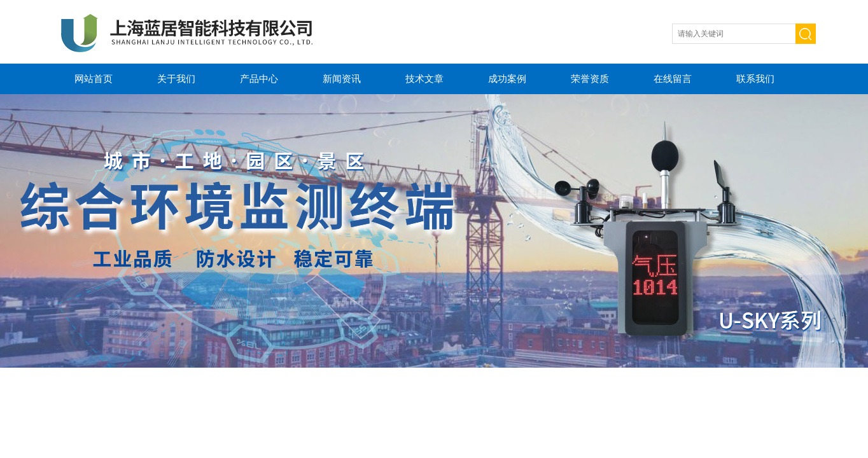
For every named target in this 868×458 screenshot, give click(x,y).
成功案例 (507, 79)
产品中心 (259, 79)
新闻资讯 (342, 79)
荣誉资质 (590, 79)
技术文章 (424, 79)
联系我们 (755, 79)
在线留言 (673, 79)
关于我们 (176, 79)
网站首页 (94, 79)
